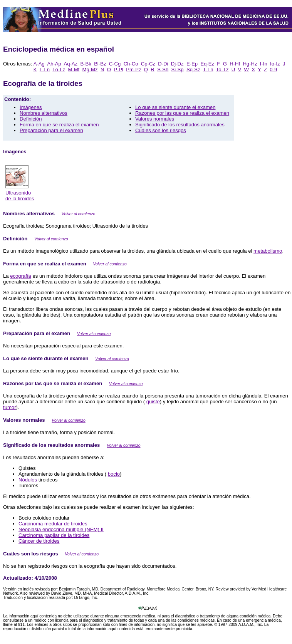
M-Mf (74, 70)
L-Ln (45, 70)
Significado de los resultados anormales (180, 125)
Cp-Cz (148, 64)
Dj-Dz (177, 64)
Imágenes (31, 107)
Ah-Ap (54, 64)
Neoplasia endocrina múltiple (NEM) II (61, 529)
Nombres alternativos (44, 113)
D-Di (163, 64)
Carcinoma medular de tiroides (53, 524)
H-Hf (235, 64)
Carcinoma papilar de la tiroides (54, 535)
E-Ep (192, 64)
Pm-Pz (133, 70)
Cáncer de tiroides (39, 541)
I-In (264, 64)
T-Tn (208, 70)
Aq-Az (70, 64)
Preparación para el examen (51, 130)
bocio (114, 474)
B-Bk (86, 64)
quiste (153, 402)
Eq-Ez (207, 64)
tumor (10, 407)
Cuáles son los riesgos (161, 130)
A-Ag (39, 64)
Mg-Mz (90, 70)
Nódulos (28, 480)
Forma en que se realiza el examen (59, 125)
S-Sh (163, 70)
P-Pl (118, 70)
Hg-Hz (250, 64)
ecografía (21, 276)
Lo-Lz (59, 70)
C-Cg (115, 64)
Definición (31, 119)
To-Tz (222, 70)
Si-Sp (178, 70)
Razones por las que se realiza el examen (182, 113)
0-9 (273, 70)
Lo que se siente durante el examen (175, 107)
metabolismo (268, 251)
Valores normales (155, 119)
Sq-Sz (193, 70)
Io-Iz (275, 64)
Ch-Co (131, 64)
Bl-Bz (100, 64)
